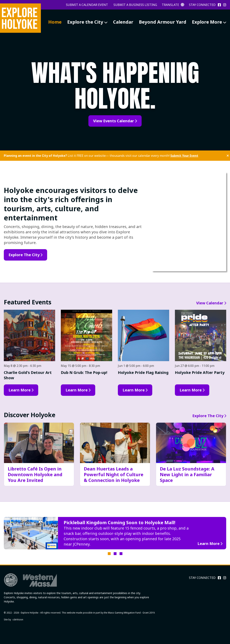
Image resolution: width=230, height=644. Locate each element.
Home (55, 22)
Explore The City (208, 416)
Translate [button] (173, 5)
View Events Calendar (114, 121)
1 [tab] (109, 554)
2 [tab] (115, 554)
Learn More (20, 390)
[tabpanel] (115, 533)
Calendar (123, 22)
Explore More (207, 22)
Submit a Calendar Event (87, 5)
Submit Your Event (184, 156)
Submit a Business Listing (135, 5)
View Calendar (210, 303)
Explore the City (85, 22)
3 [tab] (121, 554)
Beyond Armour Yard (163, 22)
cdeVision (18, 620)
